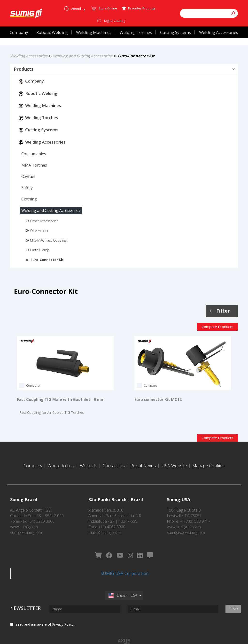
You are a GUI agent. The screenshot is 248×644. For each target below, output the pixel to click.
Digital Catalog (115, 21)
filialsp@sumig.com (105, 529)
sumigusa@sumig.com (186, 529)
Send (233, 598)
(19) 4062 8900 (112, 523)
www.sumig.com (24, 523)
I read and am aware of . (42, 613)
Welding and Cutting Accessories (83, 64)
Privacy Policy (63, 613)
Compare (33, 394)
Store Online (108, 8)
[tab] (124, 78)
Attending (78, 8)
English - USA (123, 584)
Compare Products (217, 335)
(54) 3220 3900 (41, 518)
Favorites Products (139, 8)
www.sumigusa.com (184, 523)
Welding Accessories (29, 64)
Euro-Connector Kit (136, 64)
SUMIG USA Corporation (125, 562)
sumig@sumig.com (26, 529)
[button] (124, 78)
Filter (220, 319)
